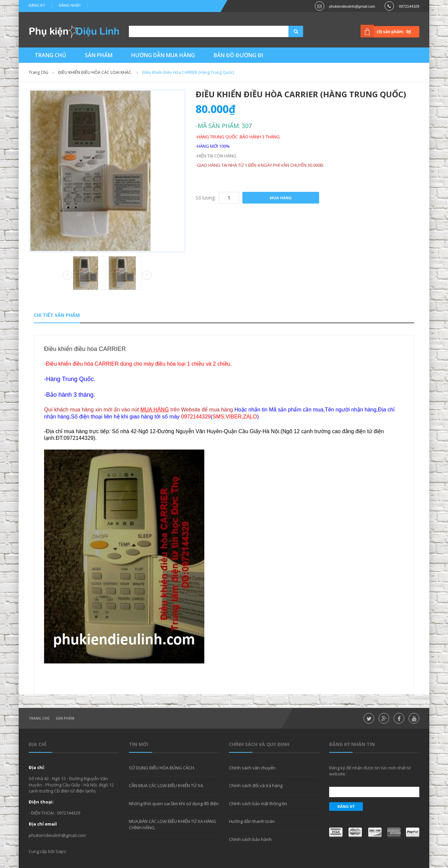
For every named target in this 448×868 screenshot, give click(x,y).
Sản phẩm (65, 718)
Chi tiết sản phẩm (57, 315)
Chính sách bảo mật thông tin (258, 803)
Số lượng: (206, 198)
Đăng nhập (70, 5)
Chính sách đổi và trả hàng (256, 785)
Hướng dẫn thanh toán (252, 821)
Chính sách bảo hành (250, 839)
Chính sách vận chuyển (252, 768)
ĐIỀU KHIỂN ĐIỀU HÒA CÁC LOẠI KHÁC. (95, 72)
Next (147, 275)
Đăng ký (37, 5)
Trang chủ (39, 718)
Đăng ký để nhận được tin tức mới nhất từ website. (370, 771)
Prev (67, 275)
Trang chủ (38, 72)
